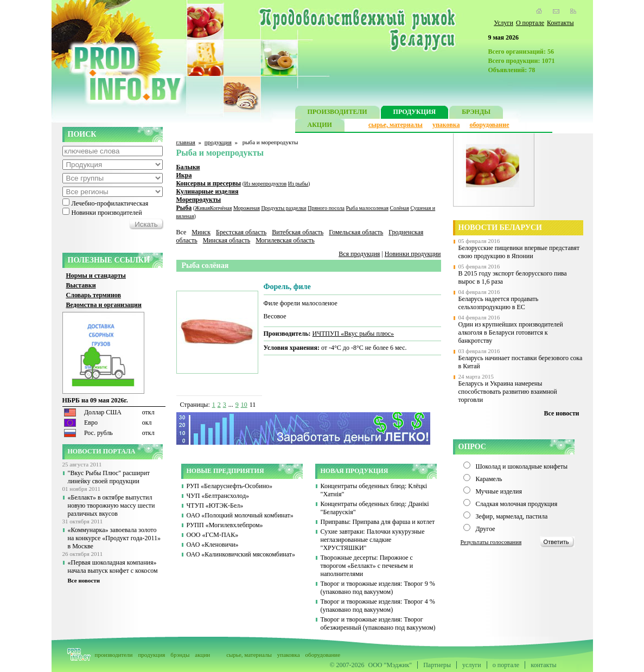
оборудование (489, 125)
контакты (543, 665)
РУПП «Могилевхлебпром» (225, 525)
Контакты (560, 23)
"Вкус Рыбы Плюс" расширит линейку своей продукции (109, 477)
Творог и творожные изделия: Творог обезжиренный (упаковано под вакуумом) (378, 623)
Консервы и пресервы (209, 183)
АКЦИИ (320, 126)
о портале (506, 665)
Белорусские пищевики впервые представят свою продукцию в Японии (519, 252)
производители (114, 655)
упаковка (446, 125)
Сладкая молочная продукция (517, 504)
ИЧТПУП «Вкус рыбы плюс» (353, 334)
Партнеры (437, 665)
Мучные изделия (499, 491)
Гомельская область (356, 232)
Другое (486, 529)
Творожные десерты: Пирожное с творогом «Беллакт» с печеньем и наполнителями (367, 566)
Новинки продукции (413, 254)
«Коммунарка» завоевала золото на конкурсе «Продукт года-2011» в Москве (114, 538)
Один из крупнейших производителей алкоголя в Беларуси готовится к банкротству (511, 332)
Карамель (489, 479)
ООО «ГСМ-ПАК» (213, 535)
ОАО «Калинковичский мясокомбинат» (241, 554)
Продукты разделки (283, 208)
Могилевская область (285, 240)
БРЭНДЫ (476, 113)
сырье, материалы (396, 125)
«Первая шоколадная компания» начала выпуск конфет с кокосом (113, 567)
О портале (530, 23)
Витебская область (298, 232)
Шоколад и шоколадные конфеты (522, 466)
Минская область (227, 240)
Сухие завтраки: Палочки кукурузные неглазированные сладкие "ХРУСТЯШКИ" (373, 540)
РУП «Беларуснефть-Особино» (230, 486)
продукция (218, 142)
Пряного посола (326, 208)
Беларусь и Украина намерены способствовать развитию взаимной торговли (508, 392)
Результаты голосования (491, 542)
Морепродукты (199, 200)
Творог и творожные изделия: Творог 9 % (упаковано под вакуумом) (378, 588)
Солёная (400, 208)
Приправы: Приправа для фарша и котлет (378, 522)
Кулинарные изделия (208, 191)
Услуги (503, 23)
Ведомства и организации (104, 305)
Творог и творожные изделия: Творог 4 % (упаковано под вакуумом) (378, 606)
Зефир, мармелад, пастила (512, 516)
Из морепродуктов (265, 184)
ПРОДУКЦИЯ (415, 113)
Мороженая (247, 208)
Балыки (188, 167)
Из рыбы (298, 184)
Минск (201, 232)
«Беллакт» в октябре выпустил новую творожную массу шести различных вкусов (111, 505)
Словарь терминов (94, 295)
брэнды (180, 655)
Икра (184, 175)
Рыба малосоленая (367, 208)
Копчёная (221, 208)
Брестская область (241, 232)
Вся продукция (359, 254)
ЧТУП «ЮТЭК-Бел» (215, 505)
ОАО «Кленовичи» (213, 545)
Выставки (81, 285)
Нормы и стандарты (96, 276)
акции (202, 655)
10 (244, 405)
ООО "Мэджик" (390, 665)
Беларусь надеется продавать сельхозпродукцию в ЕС (499, 303)
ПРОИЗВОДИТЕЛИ (337, 113)
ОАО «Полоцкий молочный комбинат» (240, 515)
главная (186, 142)
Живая (202, 208)
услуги (472, 665)
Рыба (184, 208)
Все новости (84, 580)
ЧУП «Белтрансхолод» (218, 496)
